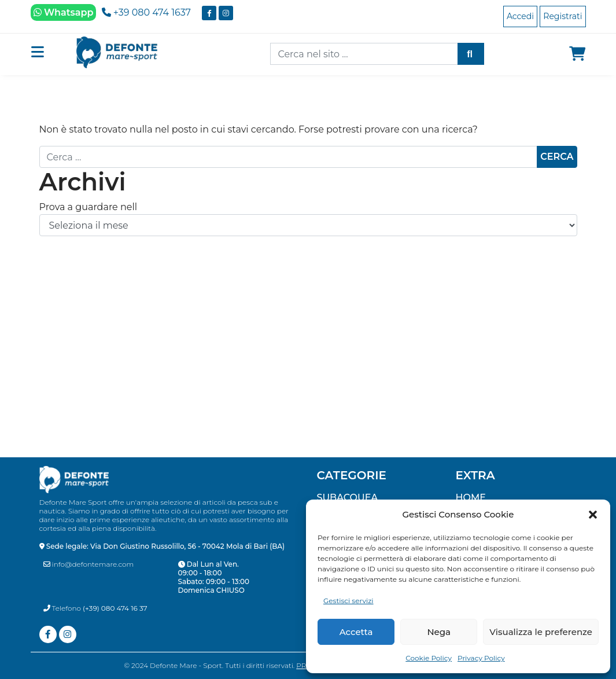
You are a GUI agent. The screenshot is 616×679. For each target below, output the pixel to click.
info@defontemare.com (89, 564)
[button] (593, 515)
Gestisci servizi (348, 601)
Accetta (356, 632)
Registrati (562, 16)
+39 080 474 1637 (146, 12)
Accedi (520, 16)
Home (471, 498)
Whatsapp (64, 12)
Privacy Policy (481, 658)
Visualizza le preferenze (541, 632)
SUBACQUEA (348, 498)
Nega (439, 632)
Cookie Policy (429, 658)
